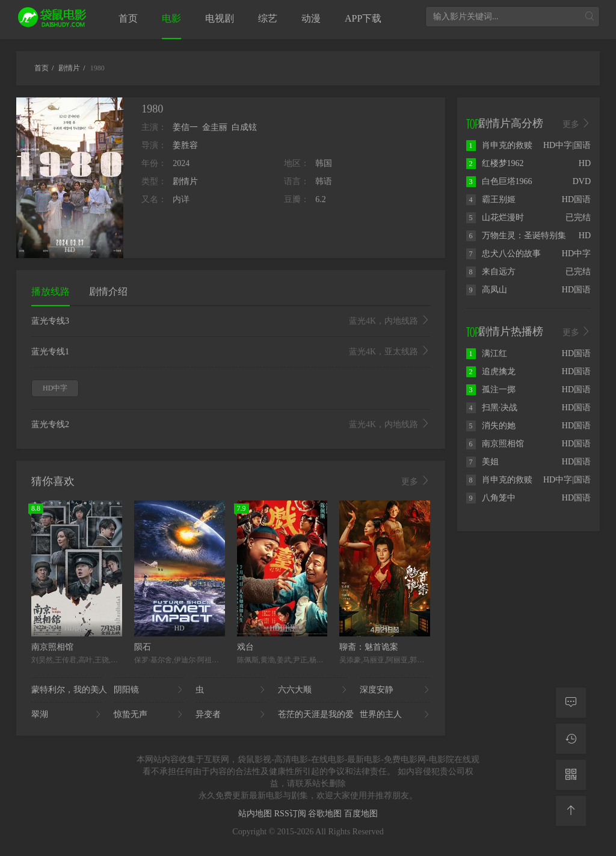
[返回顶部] (571, 811)
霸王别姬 (491, 199)
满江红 (487, 353)
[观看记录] (571, 739)
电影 (171, 18)
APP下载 (363, 18)
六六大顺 (313, 690)
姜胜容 (185, 145)
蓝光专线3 (231, 321)
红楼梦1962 (495, 163)
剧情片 (185, 181)
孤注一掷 (491, 390)
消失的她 (491, 426)
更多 (416, 481)
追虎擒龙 (491, 371)
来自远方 (491, 272)
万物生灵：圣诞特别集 (516, 236)
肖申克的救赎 (499, 145)
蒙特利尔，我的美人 (66, 690)
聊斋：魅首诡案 (369, 647)
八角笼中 (491, 498)
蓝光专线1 (231, 352)
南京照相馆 (52, 647)
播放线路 (51, 291)
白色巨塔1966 (499, 181)
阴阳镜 (149, 690)
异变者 (231, 715)
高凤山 (487, 290)
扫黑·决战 (492, 408)
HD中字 (55, 388)
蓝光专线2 (231, 425)
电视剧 (220, 18)
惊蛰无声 (149, 715)
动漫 (311, 18)
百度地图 (361, 814)
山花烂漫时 (495, 217)
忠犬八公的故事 (504, 254)
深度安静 (395, 690)
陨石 (143, 647)
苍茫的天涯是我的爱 (313, 715)
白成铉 (244, 127)
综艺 (268, 18)
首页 (128, 18)
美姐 (482, 462)
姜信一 (185, 127)
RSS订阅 (291, 814)
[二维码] (571, 775)
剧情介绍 (108, 291)
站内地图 (256, 814)
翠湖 (66, 715)
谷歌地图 (326, 814)
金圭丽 (215, 127)
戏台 (245, 647)
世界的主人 (395, 715)
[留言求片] (571, 703)
